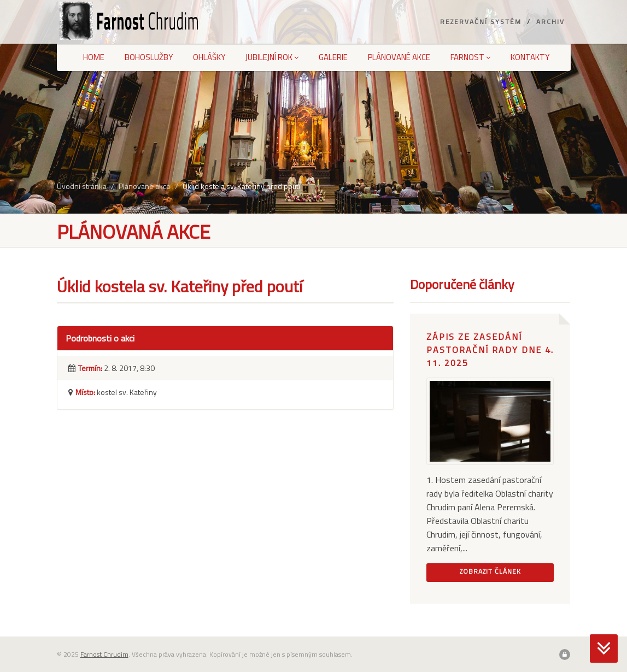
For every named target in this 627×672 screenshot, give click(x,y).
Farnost (470, 57)
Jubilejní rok (272, 57)
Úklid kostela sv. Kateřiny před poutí (241, 186)
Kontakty (530, 57)
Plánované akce (399, 57)
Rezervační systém (481, 22)
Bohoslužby (149, 57)
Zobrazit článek (490, 571)
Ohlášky (209, 57)
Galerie (333, 57)
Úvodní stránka (82, 186)
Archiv (550, 22)
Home (94, 57)
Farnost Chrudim (104, 654)
